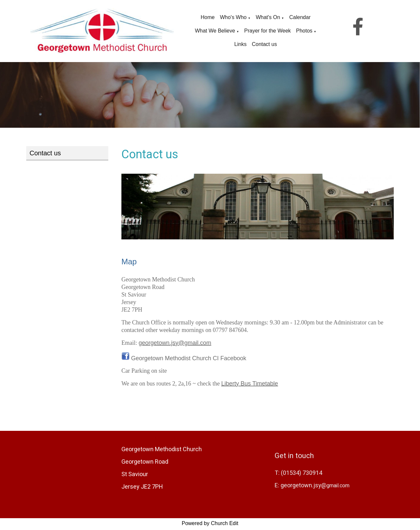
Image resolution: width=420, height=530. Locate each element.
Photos (304, 31)
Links (240, 44)
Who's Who (233, 17)
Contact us (264, 44)
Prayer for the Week (267, 31)
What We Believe (215, 31)
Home (208, 17)
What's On (268, 17)
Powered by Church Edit (210, 525)
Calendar (300, 17)
